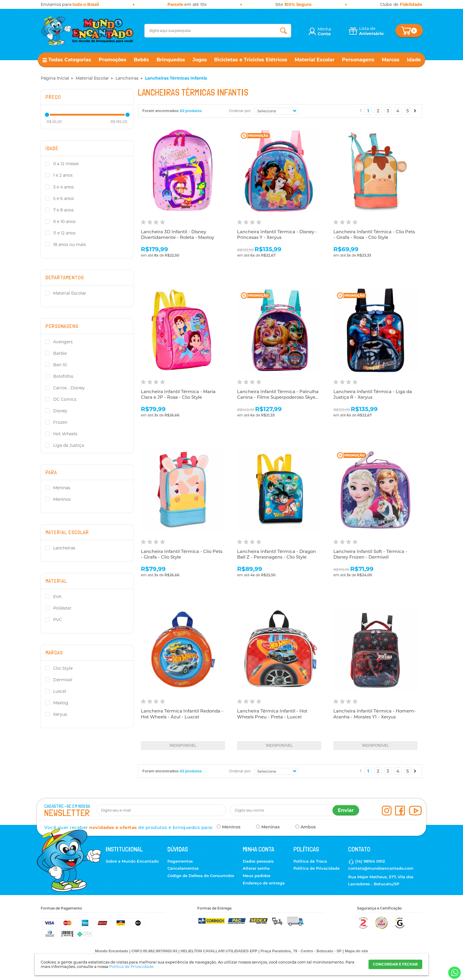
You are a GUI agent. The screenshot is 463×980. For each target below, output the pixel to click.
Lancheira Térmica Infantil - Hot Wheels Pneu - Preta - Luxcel (272, 714)
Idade (414, 60)
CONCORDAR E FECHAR (395, 964)
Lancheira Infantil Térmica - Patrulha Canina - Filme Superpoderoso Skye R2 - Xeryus (278, 398)
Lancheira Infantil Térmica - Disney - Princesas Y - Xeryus (277, 235)
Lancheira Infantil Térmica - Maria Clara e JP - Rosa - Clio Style (178, 395)
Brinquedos (171, 60)
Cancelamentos (183, 868)
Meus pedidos (257, 876)
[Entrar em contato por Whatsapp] (454, 973)
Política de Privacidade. (132, 966)
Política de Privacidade (317, 868)
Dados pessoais (258, 861)
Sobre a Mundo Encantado (132, 861)
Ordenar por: (240, 111)
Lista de (371, 31)
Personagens (358, 60)
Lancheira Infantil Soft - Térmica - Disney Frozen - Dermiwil (370, 555)
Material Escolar (315, 60)
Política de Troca (310, 861)
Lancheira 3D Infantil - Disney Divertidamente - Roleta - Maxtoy (178, 235)
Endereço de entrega (264, 883)
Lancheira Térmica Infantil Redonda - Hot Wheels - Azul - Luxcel (182, 714)
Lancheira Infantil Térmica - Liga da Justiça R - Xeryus (373, 395)
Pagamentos (180, 861)
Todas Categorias (70, 60)
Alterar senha (256, 868)
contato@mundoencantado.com (381, 868)
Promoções (113, 60)
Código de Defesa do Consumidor (201, 876)
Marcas (391, 60)
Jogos (200, 60)
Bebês (141, 60)
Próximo (415, 111)
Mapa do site (357, 951)
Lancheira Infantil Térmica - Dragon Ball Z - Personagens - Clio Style (277, 555)
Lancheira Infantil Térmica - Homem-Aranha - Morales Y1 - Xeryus (375, 714)
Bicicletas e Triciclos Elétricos (251, 60)
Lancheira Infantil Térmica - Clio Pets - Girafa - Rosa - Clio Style (374, 235)
